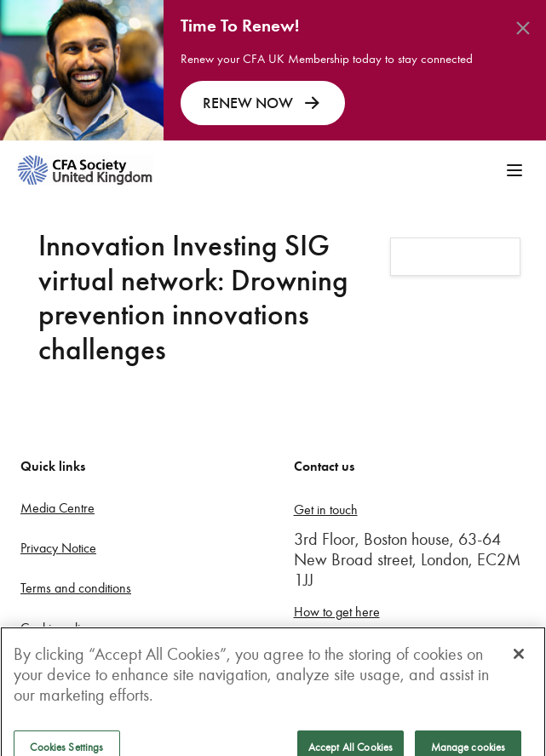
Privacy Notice (58, 548)
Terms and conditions (76, 588)
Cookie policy (56, 628)
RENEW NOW (263, 103)
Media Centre (57, 508)
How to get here (337, 612)
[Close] (519, 660)
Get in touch (326, 510)
